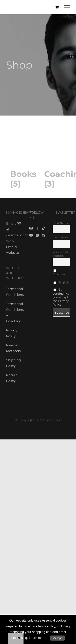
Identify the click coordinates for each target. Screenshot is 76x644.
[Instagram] (31, 228)
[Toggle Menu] (67, 7)
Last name (60, 237)
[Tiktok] (44, 228)
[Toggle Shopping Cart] (57, 7)
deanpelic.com (49, 420)
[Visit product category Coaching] (55, 156)
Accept (57, 638)
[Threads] (44, 235)
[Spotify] (37, 235)
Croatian (59, 273)
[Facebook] (37, 228)
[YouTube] (31, 235)
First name (60, 223)
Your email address (60, 254)
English (61, 282)
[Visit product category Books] (21, 156)
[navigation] (16, 638)
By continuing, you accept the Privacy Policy (61, 297)
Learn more (37, 638)
